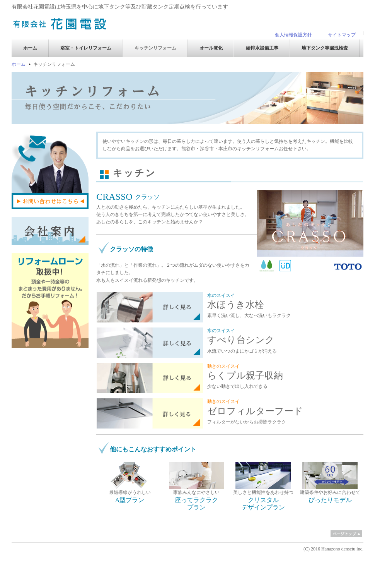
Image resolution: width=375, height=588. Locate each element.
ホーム (30, 48)
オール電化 (211, 48)
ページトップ (346, 534)
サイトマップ (342, 35)
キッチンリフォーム (155, 48)
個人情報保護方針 (293, 35)
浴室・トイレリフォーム (86, 48)
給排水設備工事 (262, 48)
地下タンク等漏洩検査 (325, 48)
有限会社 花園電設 (60, 24)
